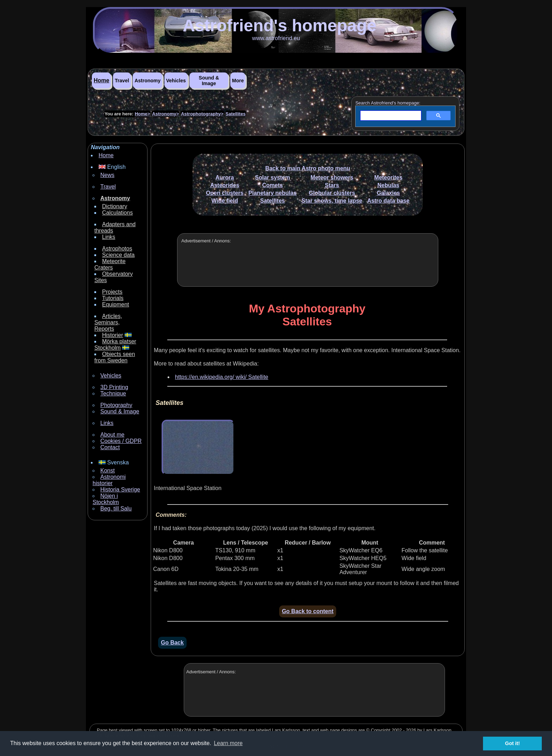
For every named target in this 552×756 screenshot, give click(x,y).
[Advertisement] (308, 266)
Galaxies (388, 193)
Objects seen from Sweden (115, 357)
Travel (122, 81)
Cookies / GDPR (121, 441)
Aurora (225, 177)
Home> (143, 114)
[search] (390, 116)
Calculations (117, 213)
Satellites (236, 114)
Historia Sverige (120, 490)
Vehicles (176, 81)
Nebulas (388, 185)
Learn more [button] (228, 743)
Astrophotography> (202, 114)
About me (112, 435)
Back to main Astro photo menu (308, 168)
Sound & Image (209, 81)
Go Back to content (308, 611)
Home (101, 80)
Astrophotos (117, 249)
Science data (118, 255)
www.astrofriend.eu (276, 38)
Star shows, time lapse (332, 201)
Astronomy (148, 81)
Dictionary (115, 206)
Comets (273, 185)
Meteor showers (332, 177)
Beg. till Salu (116, 509)
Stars (332, 185)
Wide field (225, 201)
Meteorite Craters (110, 264)
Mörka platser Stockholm (115, 345)
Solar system (272, 177)
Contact (110, 447)
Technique (113, 393)
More (238, 81)
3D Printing (114, 387)
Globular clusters (332, 193)
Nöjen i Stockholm (106, 499)
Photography (116, 405)
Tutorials (113, 298)
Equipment (116, 304)
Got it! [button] (513, 743)
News (107, 175)
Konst (108, 471)
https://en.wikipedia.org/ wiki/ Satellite (222, 377)
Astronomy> (165, 114)
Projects (112, 292)
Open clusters (225, 193)
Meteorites (388, 177)
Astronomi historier (109, 480)
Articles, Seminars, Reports (108, 322)
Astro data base (388, 201)
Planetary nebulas (273, 193)
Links (109, 237)
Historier (113, 335)
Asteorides (225, 185)
